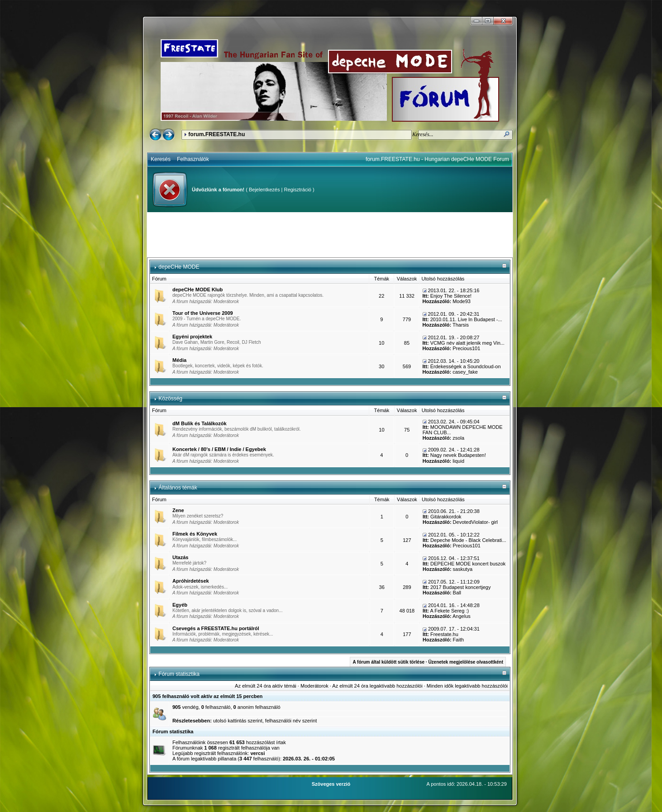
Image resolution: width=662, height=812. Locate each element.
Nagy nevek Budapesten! (458, 455)
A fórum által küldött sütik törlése (388, 662)
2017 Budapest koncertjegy (460, 587)
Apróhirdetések (191, 581)
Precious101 (466, 348)
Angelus (462, 616)
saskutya (463, 569)
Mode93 (462, 301)
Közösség (170, 399)
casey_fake (465, 372)
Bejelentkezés (264, 190)
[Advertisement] (330, 235)
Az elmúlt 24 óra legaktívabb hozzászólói (377, 686)
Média (179, 360)
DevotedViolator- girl (475, 522)
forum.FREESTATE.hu (217, 134)
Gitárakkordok (446, 517)
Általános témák (178, 488)
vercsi (257, 753)
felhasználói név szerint (291, 721)
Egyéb (180, 605)
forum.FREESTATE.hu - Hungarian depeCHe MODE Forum (437, 159)
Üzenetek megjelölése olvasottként (466, 662)
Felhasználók (193, 159)
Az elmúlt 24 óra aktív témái (266, 686)
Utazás (180, 557)
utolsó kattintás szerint (238, 721)
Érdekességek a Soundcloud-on (466, 366)
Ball (457, 593)
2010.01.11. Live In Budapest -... (466, 319)
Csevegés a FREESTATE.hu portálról (216, 628)
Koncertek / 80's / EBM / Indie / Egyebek (219, 449)
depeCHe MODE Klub (198, 290)
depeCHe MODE (179, 267)
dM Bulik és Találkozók (200, 423)
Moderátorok (226, 302)
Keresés (161, 159)
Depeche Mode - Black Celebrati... (468, 540)
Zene (178, 510)
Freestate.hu (444, 634)
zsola (458, 438)
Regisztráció (298, 190)
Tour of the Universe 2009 (203, 313)
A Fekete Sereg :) (449, 611)
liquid (458, 461)
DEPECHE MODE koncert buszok (468, 564)
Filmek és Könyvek (195, 534)
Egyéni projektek (192, 337)
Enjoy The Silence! (451, 296)
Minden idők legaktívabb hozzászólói (467, 686)
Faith (458, 640)
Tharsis (461, 325)
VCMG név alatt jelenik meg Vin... (467, 343)
